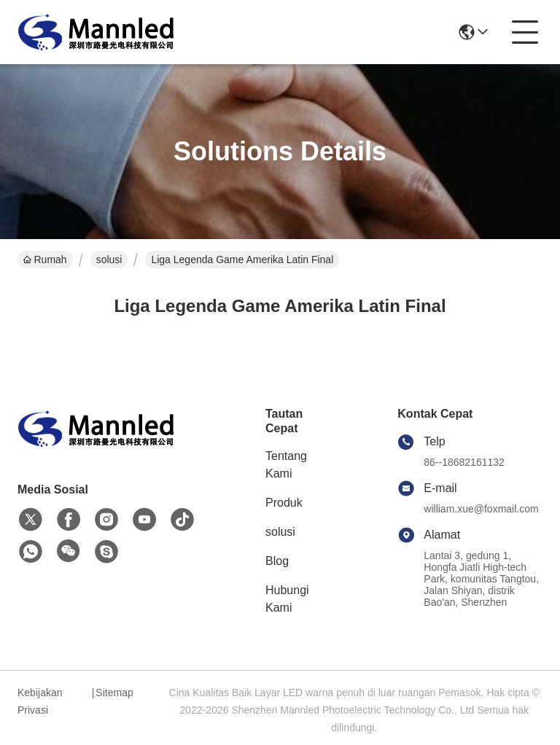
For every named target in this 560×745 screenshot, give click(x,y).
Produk (284, 503)
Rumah (45, 260)
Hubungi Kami (287, 599)
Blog (277, 561)
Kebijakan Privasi (40, 701)
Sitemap (114, 693)
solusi (109, 260)
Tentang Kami (286, 465)
